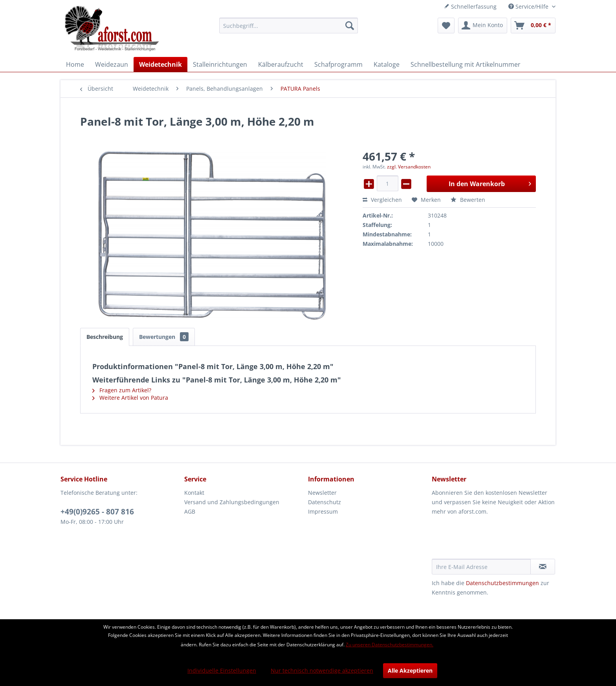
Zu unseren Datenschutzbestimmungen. (390, 645)
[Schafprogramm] (338, 64)
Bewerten (468, 200)
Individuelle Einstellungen (222, 670)
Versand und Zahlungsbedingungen (232, 502)
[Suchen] (350, 26)
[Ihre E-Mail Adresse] (481, 567)
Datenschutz (324, 502)
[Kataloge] (387, 64)
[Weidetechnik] (160, 64)
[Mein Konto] (483, 26)
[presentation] (491, 540)
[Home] (75, 64)
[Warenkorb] (533, 26)
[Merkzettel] (446, 26)
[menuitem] (289, 26)
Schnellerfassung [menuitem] (470, 6)
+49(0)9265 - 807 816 (97, 512)
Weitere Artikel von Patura (130, 398)
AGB (190, 511)
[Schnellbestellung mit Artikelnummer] (466, 64)
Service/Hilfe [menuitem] (529, 6)
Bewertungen (164, 337)
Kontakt (194, 493)
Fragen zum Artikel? (122, 390)
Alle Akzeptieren (410, 670)
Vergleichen (382, 200)
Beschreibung (105, 337)
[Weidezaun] (112, 64)
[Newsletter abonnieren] (543, 567)
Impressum (323, 511)
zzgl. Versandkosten (409, 167)
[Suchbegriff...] (289, 26)
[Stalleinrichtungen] (220, 64)
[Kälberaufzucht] (281, 64)
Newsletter (322, 493)
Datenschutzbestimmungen (502, 583)
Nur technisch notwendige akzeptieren (322, 670)
